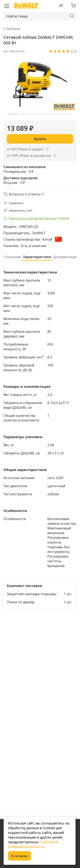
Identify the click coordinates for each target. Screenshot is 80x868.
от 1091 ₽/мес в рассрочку (29, 156)
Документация (65, 257)
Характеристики (37, 257)
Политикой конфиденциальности (33, 844)
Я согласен (19, 856)
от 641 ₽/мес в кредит (25, 149)
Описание (12, 257)
